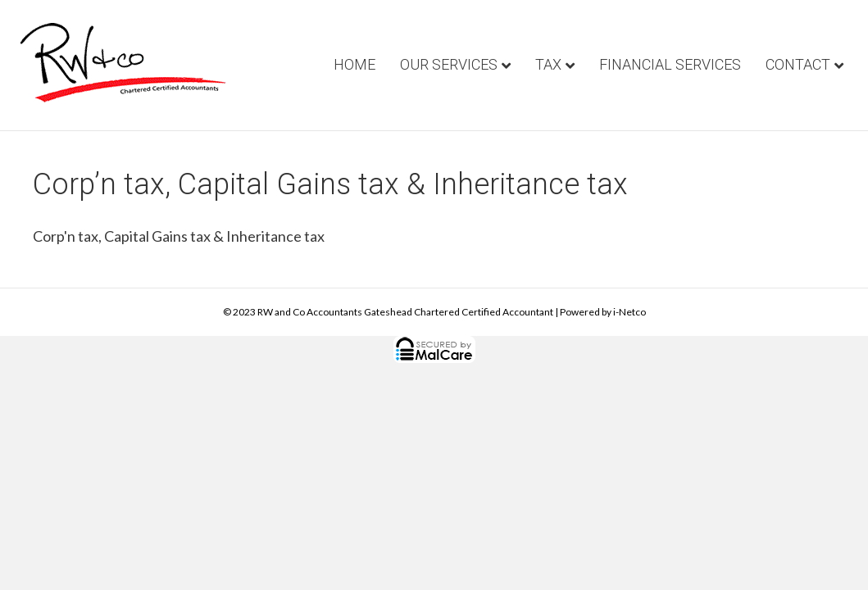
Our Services (449, 64)
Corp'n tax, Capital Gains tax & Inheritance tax (179, 236)
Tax (548, 64)
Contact (798, 64)
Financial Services (670, 64)
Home (354, 64)
